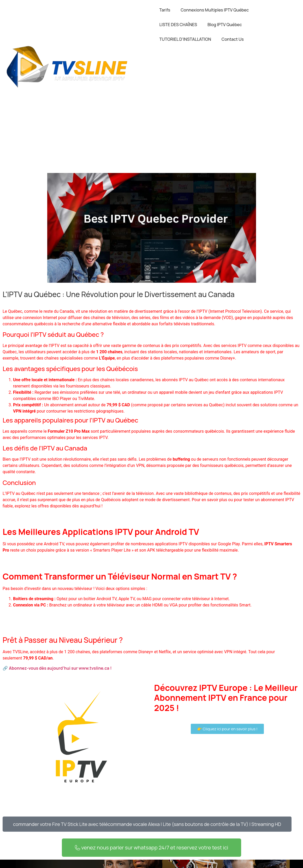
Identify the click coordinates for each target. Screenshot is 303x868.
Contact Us (233, 39)
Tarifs (165, 10)
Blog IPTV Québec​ (225, 25)
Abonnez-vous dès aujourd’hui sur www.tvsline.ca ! (60, 668)
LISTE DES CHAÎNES (178, 25)
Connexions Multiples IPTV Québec (215, 10)
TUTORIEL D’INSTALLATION (185, 39)
